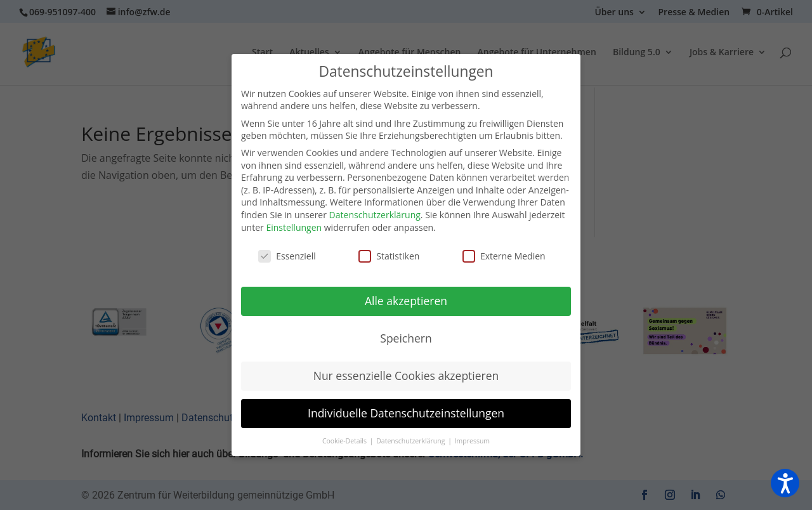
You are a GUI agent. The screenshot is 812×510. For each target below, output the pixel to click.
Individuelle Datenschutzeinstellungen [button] (406, 413)
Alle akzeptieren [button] (406, 301)
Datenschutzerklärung (375, 215)
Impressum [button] (472, 441)
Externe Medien (504, 256)
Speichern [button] (406, 338)
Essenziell (287, 256)
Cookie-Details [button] (345, 441)
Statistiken (389, 256)
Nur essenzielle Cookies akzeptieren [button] (406, 376)
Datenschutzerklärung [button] (411, 441)
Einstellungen (294, 227)
